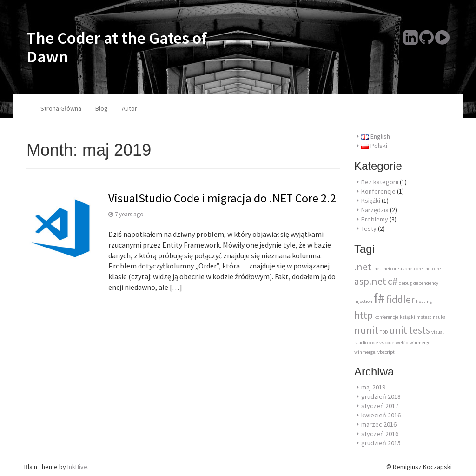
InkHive (77, 467)
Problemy (375, 219)
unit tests (410, 330)
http (364, 315)
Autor (129, 108)
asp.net (370, 281)
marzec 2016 (379, 424)
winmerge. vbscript (374, 352)
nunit (366, 330)
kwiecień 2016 (381, 415)
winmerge (420, 343)
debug (405, 283)
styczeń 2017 (380, 406)
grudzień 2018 (381, 396)
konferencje (386, 317)
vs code (387, 343)
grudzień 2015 (381, 443)
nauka (439, 317)
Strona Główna (61, 108)
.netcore (432, 269)
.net (363, 267)
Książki (371, 201)
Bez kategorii (380, 182)
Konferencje (378, 191)
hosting (424, 301)
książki (407, 317)
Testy (369, 228)
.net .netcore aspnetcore (398, 269)
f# (379, 298)
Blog (102, 108)
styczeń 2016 (380, 434)
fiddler (400, 299)
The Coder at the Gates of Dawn (117, 47)
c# (393, 281)
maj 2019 (373, 387)
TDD (384, 332)
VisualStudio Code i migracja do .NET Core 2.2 (222, 198)
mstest (424, 317)
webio (402, 343)
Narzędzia (375, 210)
